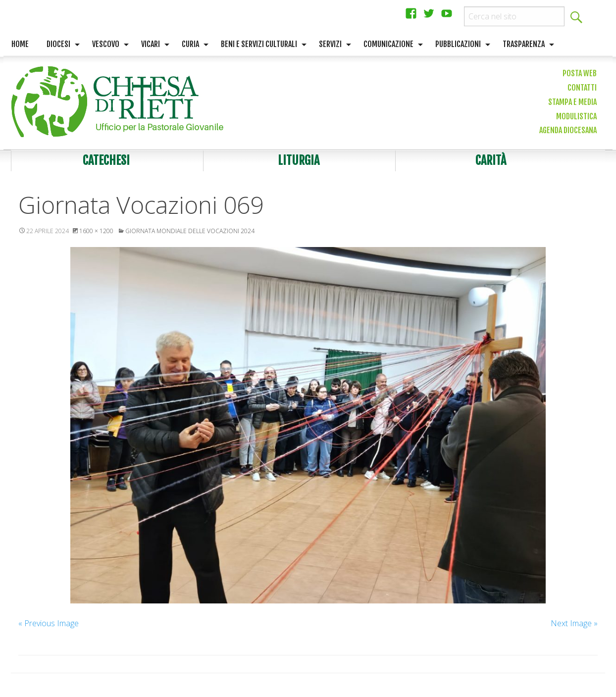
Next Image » (574, 623)
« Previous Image (49, 623)
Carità (491, 160)
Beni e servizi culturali (259, 44)
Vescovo (106, 44)
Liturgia (299, 160)
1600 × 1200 (96, 231)
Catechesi (106, 160)
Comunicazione (388, 44)
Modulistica (576, 116)
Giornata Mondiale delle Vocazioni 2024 (190, 231)
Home (20, 44)
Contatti (582, 88)
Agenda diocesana (568, 130)
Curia (190, 44)
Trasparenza (524, 44)
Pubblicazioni (458, 44)
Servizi (330, 44)
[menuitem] (20, 45)
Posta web (580, 73)
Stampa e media (572, 102)
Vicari (151, 44)
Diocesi (58, 44)
